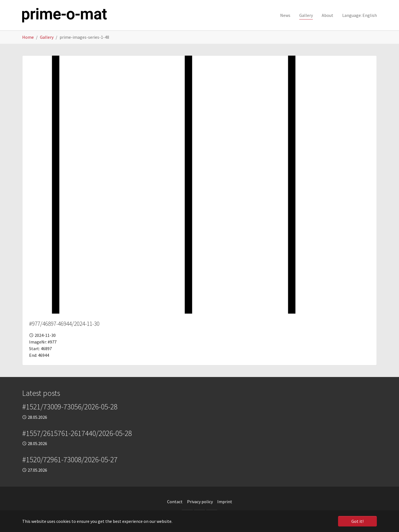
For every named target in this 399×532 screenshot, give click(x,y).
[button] (360, 15)
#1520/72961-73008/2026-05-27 (70, 459)
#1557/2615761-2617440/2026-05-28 (77, 433)
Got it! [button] (357, 521)
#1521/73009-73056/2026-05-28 (70, 407)
